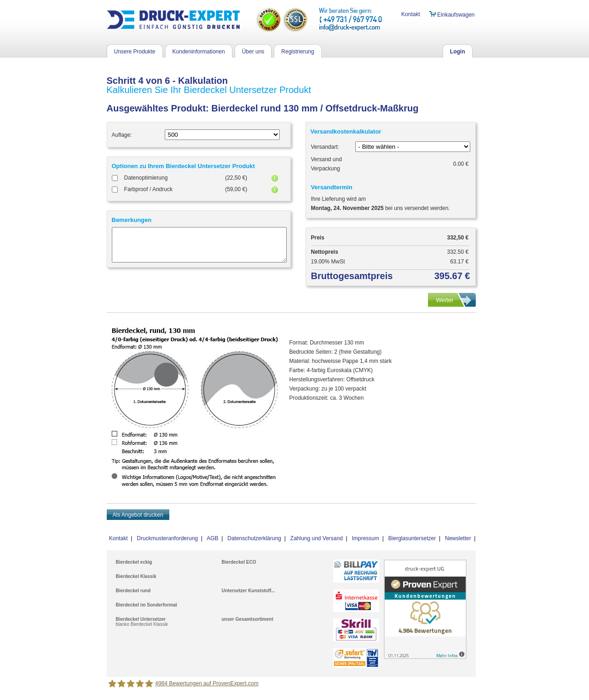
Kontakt (411, 14)
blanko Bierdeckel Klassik (142, 624)
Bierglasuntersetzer (412, 538)
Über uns (253, 52)
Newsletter (458, 538)
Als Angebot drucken (138, 515)
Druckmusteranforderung (167, 538)
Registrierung (297, 52)
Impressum (366, 538)
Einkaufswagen (452, 15)
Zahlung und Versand (317, 538)
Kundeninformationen (199, 52)
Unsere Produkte (135, 52)
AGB (212, 538)
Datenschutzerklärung (254, 538)
